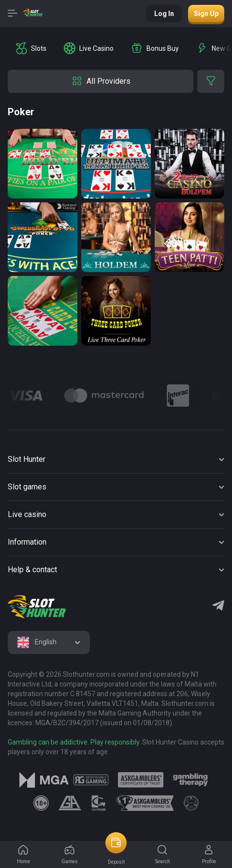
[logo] (37, 607)
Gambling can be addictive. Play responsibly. (74, 742)
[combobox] (49, 642)
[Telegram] (218, 607)
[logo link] (91, 780)
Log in (164, 14)
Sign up (206, 14)
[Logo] (105, 396)
